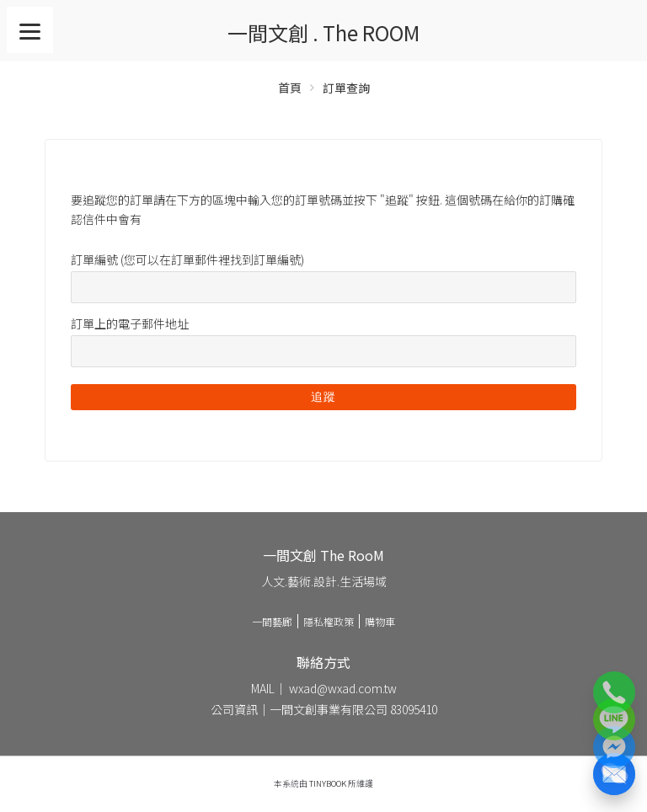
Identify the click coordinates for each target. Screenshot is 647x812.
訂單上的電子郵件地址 (130, 323)
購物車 (380, 621)
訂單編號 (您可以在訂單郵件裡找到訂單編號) (187, 259)
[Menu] (30, 30)
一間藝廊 (272, 621)
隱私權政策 (329, 621)
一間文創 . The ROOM (323, 32)
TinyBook (328, 783)
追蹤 (323, 397)
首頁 (290, 88)
